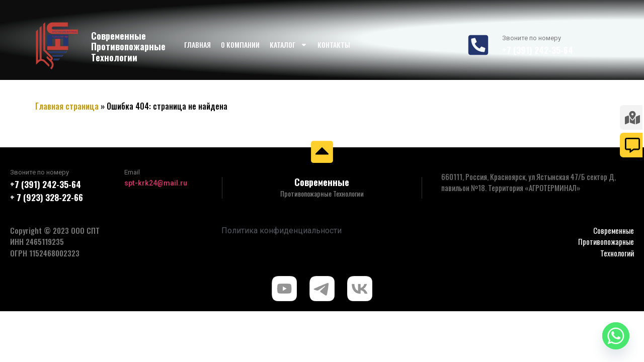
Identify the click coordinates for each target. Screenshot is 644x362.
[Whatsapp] (616, 336)
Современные (322, 182)
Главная (197, 44)
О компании (240, 44)
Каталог (289, 45)
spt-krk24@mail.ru (156, 183)
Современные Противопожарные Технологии (128, 47)
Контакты (334, 44)
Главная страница (67, 106)
